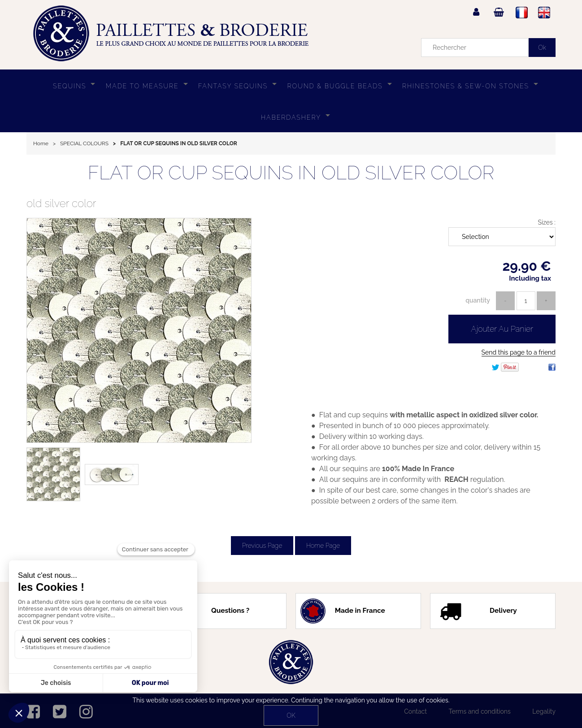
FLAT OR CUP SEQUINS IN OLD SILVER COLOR (291, 173)
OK (291, 715)
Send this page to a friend (519, 352)
